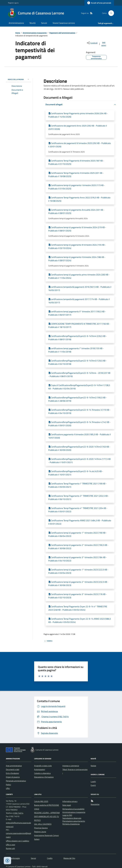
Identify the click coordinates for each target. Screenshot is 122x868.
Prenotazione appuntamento (74, 821)
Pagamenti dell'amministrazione (62, 33)
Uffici (8, 788)
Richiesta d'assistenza (71, 824)
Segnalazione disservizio (72, 818)
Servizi (44, 23)
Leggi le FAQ (67, 815)
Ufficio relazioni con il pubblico (17, 841)
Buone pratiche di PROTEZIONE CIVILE (47, 807)
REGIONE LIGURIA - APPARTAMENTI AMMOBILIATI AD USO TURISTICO (47, 816)
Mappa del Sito (69, 858)
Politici (8, 785)
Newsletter (95, 804)
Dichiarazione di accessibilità (73, 809)
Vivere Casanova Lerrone (64, 23)
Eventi (93, 785)
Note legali (67, 805)
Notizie (93, 766)
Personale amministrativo (16, 781)
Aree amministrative (14, 766)
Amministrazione (16, 23)
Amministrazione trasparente (35, 33)
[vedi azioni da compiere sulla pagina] (102, 44)
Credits (50, 858)
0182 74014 (18, 813)
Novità (33, 23)
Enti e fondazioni (12, 773)
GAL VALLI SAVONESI (43, 824)
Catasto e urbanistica (42, 773)
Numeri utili (10, 848)
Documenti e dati (13, 769)
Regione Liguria (13, 3)
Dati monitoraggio (13, 858)
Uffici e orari (10, 845)
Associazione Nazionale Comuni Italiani (46, 837)
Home (18, 33)
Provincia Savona (41, 828)
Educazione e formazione (44, 777)
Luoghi (93, 781)
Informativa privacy (70, 801)
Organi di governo (13, 777)
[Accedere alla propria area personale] (99, 3)
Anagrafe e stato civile (43, 766)
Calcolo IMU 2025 (41, 801)
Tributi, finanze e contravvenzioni (75, 771)
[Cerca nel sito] (110, 13)
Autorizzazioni (40, 769)
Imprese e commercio (71, 766)
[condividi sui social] (92, 43)
